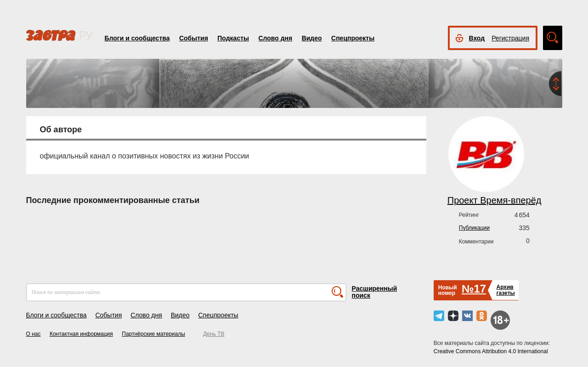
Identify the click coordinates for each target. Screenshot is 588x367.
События (194, 38)
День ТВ (214, 334)
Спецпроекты (353, 38)
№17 (474, 289)
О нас (34, 334)
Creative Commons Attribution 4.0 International (491, 351)
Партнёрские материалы (153, 334)
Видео (312, 38)
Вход (477, 38)
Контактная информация (81, 334)
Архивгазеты (505, 290)
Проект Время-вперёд (495, 200)
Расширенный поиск (375, 292)
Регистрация (510, 38)
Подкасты (233, 38)
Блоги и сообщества (137, 38)
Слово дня (275, 38)
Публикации (474, 228)
